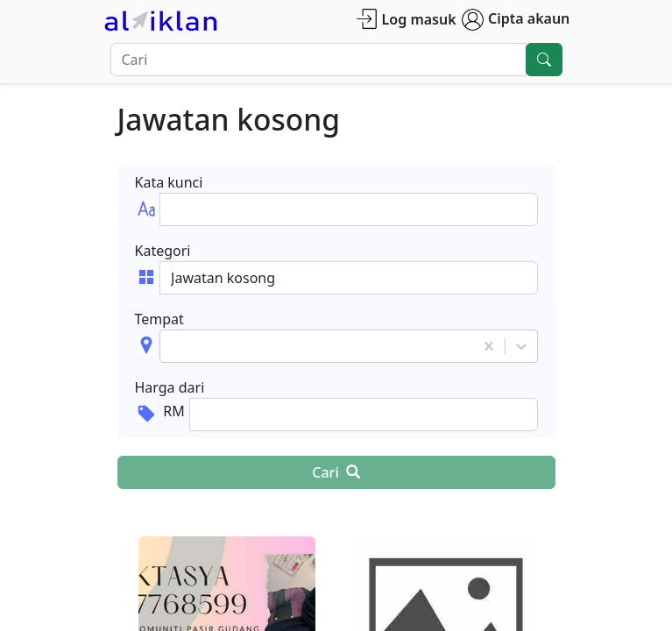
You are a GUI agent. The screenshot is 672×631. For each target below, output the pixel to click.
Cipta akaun (516, 20)
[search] (544, 60)
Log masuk (406, 19)
